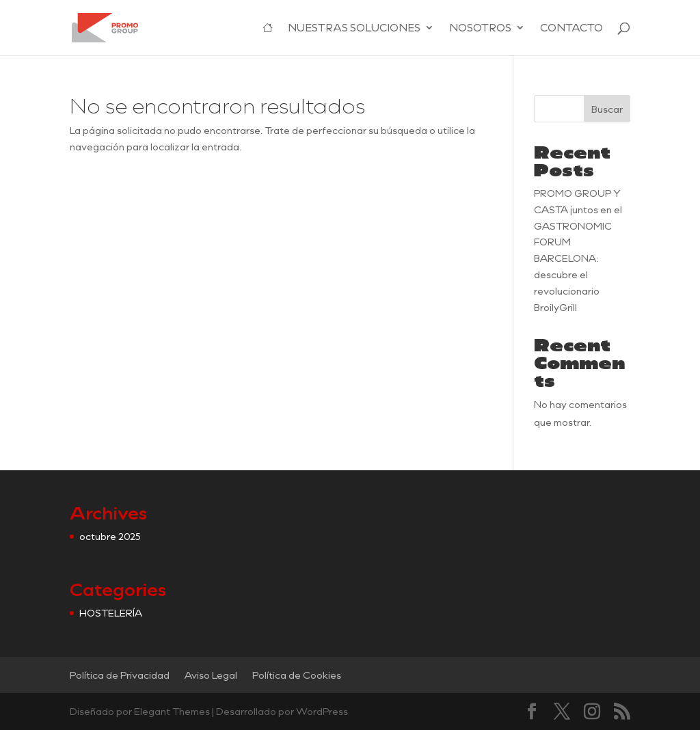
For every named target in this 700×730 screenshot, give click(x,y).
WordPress (322, 711)
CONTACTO (571, 28)
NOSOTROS (480, 28)
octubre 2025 (110, 536)
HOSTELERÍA (111, 613)
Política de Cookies (297, 675)
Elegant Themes (172, 711)
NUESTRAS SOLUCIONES (354, 28)
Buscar (607, 109)
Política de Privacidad (120, 675)
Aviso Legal (211, 675)
